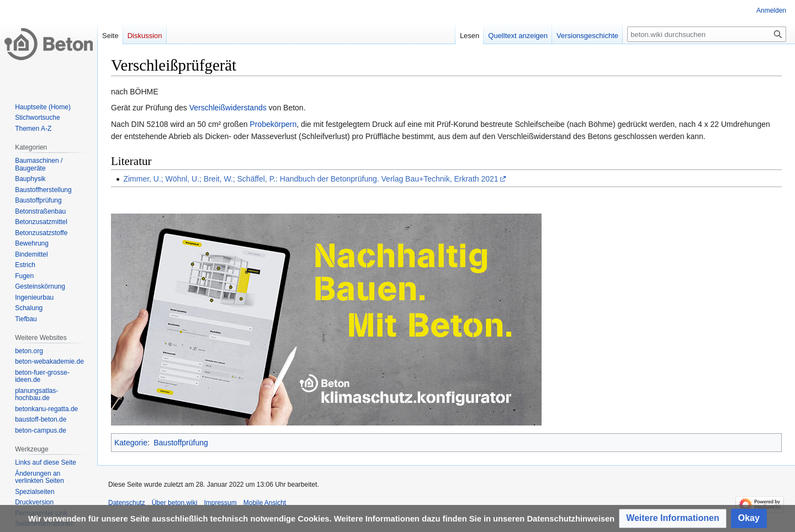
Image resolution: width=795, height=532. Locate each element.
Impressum (220, 503)
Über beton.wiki (175, 503)
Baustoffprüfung (181, 443)
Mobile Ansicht (265, 503)
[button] (673, 518)
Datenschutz (127, 503)
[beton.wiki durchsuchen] (707, 34)
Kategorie (131, 443)
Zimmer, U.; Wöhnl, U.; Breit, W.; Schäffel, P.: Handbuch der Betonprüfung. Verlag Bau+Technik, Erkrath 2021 (311, 179)
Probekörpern (273, 124)
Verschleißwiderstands (228, 108)
